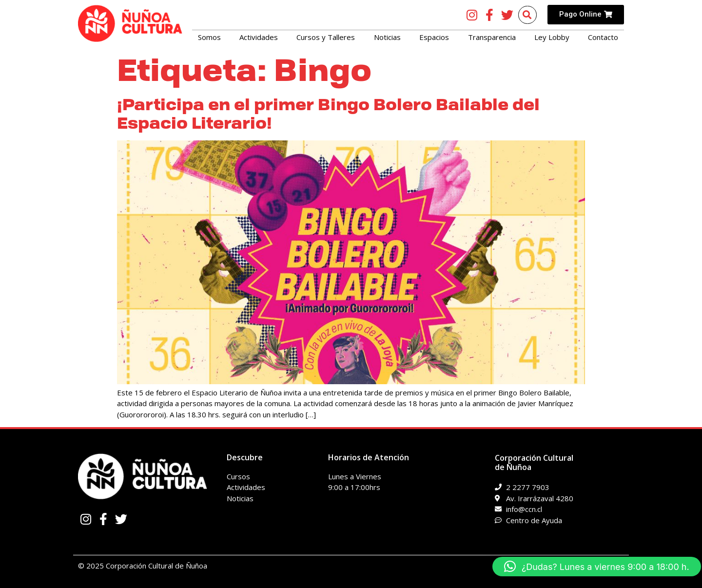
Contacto (603, 37)
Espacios (434, 37)
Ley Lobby (552, 37)
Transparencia (492, 37)
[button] (597, 567)
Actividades (259, 37)
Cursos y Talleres (326, 37)
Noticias (387, 37)
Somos (209, 37)
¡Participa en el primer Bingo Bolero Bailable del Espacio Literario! (328, 114)
